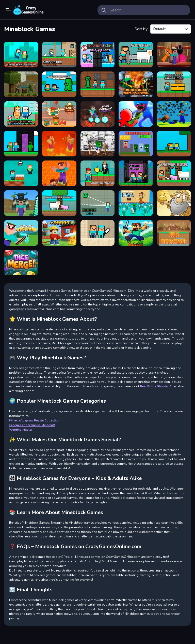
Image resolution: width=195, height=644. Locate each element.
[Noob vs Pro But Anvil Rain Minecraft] (174, 114)
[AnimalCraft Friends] (59, 203)
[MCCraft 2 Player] (21, 144)
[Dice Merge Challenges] (21, 263)
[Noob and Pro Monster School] (97, 84)
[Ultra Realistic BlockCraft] (21, 84)
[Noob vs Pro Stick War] (21, 233)
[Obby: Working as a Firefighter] (59, 233)
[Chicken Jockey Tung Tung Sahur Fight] (97, 144)
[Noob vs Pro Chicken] (59, 55)
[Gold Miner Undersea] (174, 203)
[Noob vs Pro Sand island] (97, 233)
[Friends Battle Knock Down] (21, 55)
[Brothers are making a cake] (21, 173)
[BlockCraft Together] (21, 203)
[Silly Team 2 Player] (136, 173)
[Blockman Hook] (97, 203)
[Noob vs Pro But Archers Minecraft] (59, 144)
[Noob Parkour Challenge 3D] (97, 114)
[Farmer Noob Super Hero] (174, 173)
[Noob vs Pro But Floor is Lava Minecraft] (59, 173)
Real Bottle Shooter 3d (157, 386)
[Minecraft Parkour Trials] (136, 233)
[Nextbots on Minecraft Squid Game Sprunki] (174, 55)
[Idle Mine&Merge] (174, 233)
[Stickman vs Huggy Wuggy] (136, 114)
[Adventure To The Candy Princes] (97, 55)
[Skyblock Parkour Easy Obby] (174, 144)
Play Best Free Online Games (28, 10)
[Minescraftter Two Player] (59, 84)
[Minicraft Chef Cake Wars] (59, 114)
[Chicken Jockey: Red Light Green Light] (136, 203)
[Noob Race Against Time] (174, 84)
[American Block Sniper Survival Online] (136, 84)
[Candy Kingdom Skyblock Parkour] (21, 114)
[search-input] (148, 10)
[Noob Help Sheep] (136, 55)
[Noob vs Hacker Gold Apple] (97, 173)
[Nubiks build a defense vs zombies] (136, 144)
